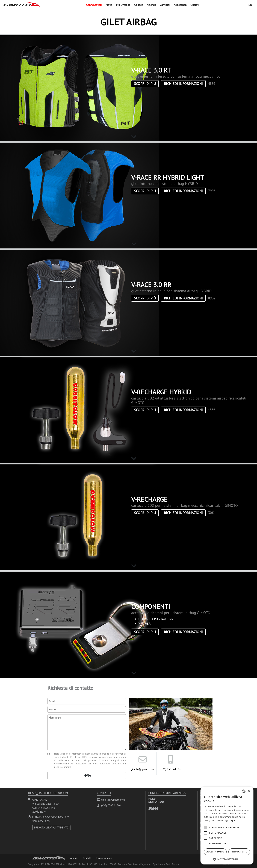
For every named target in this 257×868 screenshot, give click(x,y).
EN (250, 5)
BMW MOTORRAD (156, 800)
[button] (227, 859)
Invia (87, 776)
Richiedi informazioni (183, 84)
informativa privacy (81, 754)
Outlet (194, 5)
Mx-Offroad (123, 5)
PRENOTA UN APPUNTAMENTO (51, 828)
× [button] (249, 791)
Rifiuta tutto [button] (239, 852)
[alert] (227, 826)
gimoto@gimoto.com (143, 769)
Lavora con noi (104, 858)
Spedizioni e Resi (161, 864)
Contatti (165, 5)
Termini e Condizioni (128, 864)
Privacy (175, 864)
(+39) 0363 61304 (170, 769)
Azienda (151, 5)
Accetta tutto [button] (215, 852)
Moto (109, 5)
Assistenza (180, 5)
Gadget (139, 5)
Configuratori (94, 5)
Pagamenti (146, 864)
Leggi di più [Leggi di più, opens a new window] (230, 820)
